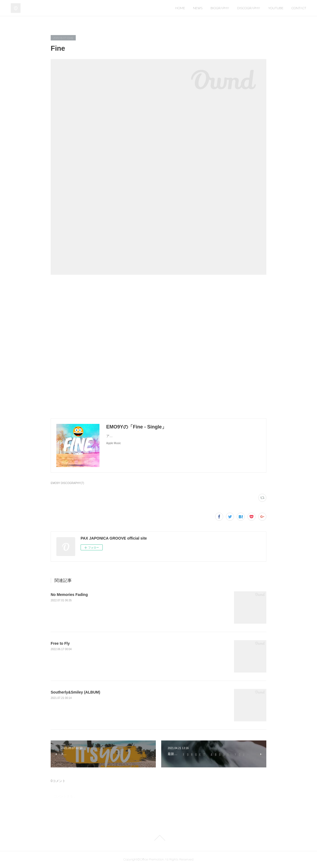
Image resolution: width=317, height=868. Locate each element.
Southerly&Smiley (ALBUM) (75, 692)
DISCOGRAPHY (249, 8)
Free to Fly (60, 643)
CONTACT (299, 8)
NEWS (198, 8)
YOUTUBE (276, 8)
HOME (180, 8)
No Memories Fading (69, 595)
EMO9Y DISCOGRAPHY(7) (67, 483)
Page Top (158, 838)
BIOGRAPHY (220, 8)
